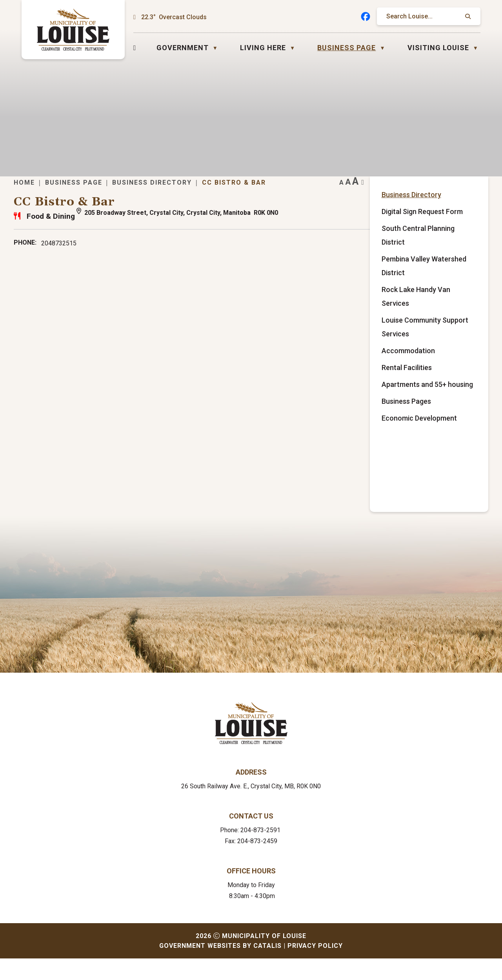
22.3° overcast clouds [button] (174, 17)
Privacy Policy (315, 967)
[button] (467, 16)
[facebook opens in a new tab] (366, 16)
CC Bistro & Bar (368, 194)
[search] (425, 16)
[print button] (466, 194)
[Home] (135, 48)
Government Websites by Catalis (220, 967)
